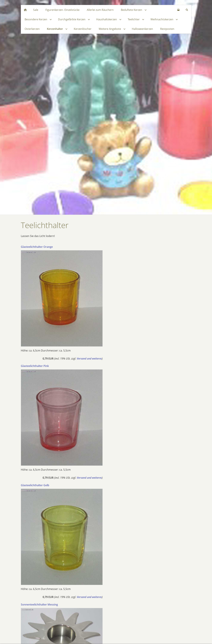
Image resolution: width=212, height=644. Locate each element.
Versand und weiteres (89, 359)
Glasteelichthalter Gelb (35, 485)
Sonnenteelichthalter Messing (39, 605)
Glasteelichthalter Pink (35, 366)
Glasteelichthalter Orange (37, 247)
